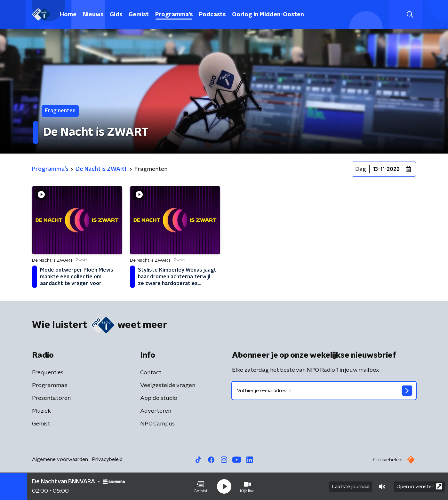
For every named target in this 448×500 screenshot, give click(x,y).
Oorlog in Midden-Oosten (268, 15)
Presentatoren (51, 398)
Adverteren (156, 411)
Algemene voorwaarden (60, 459)
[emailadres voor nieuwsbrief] (324, 391)
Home (68, 15)
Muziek (41, 411)
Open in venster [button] (419, 486)
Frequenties (48, 373)
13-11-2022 (386, 169)
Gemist (139, 15)
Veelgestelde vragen (168, 385)
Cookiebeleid (388, 460)
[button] (201, 487)
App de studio (159, 398)
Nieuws (93, 15)
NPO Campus (157, 424)
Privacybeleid (107, 459)
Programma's (174, 15)
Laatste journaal (351, 487)
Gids (116, 15)
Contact (151, 373)
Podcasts (212, 15)
